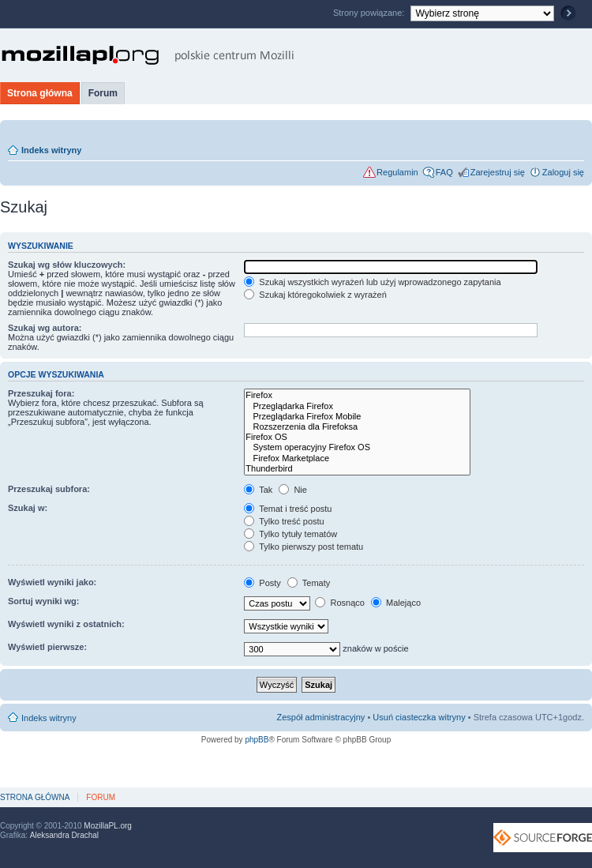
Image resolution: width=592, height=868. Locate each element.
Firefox (357, 395)
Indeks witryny (51, 150)
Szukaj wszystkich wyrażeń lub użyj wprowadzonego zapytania (372, 282)
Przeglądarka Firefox (357, 406)
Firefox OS (357, 437)
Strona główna (40, 93)
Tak (258, 490)
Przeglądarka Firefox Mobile (357, 417)
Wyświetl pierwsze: (47, 647)
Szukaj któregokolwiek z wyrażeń (315, 295)
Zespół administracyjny (321, 717)
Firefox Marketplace (357, 458)
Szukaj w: (28, 508)
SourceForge (543, 838)
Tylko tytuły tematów (290, 534)
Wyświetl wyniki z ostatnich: (66, 624)
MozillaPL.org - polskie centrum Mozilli (148, 55)
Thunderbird (357, 469)
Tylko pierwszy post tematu (303, 547)
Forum (103, 93)
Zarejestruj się (498, 172)
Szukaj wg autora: (45, 328)
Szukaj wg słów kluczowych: (67, 265)
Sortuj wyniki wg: (43, 601)
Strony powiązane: (370, 13)
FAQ (444, 172)
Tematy (309, 583)
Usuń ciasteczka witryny (419, 717)
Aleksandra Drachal (64, 835)
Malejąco (396, 603)
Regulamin (397, 172)
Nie (293, 490)
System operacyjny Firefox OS (357, 447)
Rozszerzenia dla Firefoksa (357, 427)
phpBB (257, 740)
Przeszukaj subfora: (49, 489)
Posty (262, 583)
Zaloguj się (563, 172)
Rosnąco (339, 603)
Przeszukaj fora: (41, 393)
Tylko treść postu (284, 521)
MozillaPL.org (108, 826)
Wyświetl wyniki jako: (52, 582)
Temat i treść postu (288, 509)
